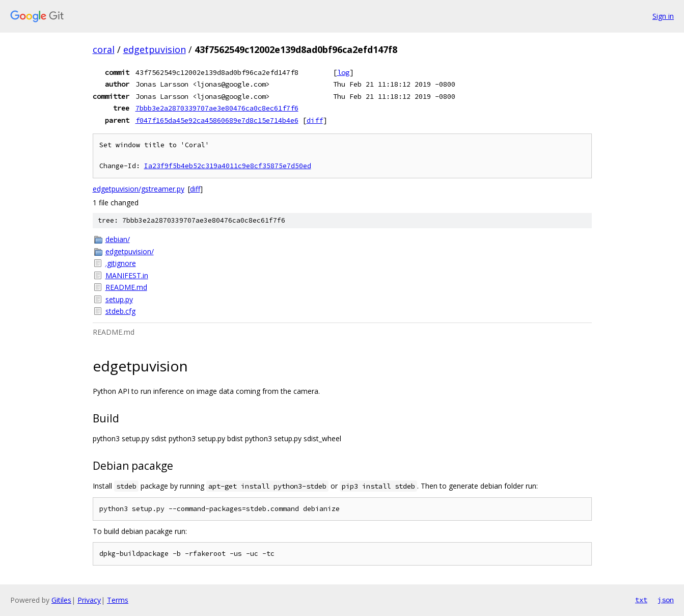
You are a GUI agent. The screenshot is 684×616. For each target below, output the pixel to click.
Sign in (663, 16)
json (666, 600)
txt (641, 600)
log (343, 72)
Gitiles (61, 600)
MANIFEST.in (127, 275)
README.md (126, 287)
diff (315, 120)
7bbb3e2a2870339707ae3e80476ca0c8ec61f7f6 (217, 108)
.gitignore (121, 263)
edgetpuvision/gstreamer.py (139, 189)
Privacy (89, 600)
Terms (118, 600)
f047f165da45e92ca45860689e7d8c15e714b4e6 (217, 120)
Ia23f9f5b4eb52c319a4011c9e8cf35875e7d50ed (228, 166)
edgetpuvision (155, 49)
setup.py (119, 299)
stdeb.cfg (120, 311)
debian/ (118, 239)
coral (104, 49)
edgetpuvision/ (130, 251)
